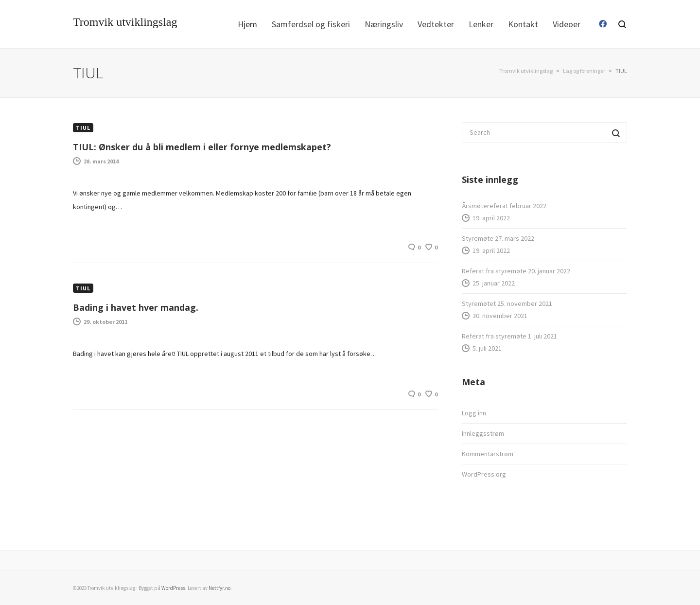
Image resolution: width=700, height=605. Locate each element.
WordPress (173, 588)
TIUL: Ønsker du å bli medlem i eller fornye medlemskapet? (202, 147)
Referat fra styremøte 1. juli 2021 (509, 336)
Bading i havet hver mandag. (136, 307)
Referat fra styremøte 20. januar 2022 (516, 271)
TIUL (83, 128)
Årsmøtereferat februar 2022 (504, 206)
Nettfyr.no (219, 588)
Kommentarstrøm (488, 454)
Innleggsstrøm (483, 433)
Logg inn (474, 413)
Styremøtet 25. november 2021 (507, 303)
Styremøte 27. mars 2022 (498, 238)
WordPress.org (484, 474)
